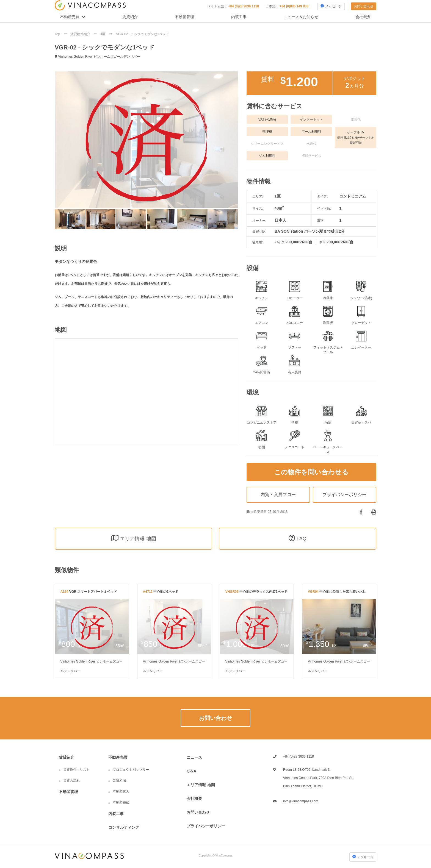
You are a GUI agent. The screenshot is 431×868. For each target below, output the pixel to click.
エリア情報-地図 (201, 785)
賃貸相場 (119, 781)
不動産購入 (121, 792)
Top (58, 34)
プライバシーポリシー (206, 826)
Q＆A (191, 771)
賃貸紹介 (130, 17)
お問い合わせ (364, 6)
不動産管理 (184, 17)
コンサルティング (124, 827)
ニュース (194, 757)
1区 (104, 34)
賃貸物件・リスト (76, 770)
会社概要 (363, 17)
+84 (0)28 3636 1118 (244, 6)
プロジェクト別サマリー (131, 770)
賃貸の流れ (71, 781)
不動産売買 (70, 17)
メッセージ (331, 6)
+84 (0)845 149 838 (294, 6)
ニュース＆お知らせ (301, 17)
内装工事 (239, 17)
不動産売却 (121, 803)
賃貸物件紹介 (81, 34)
